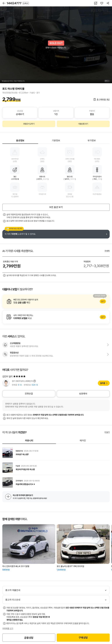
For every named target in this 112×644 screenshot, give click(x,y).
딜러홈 (103, 383)
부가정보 (92, 141)
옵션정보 (20, 141)
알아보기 (56, 301)
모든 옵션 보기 (56, 207)
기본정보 (56, 141)
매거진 (83, 441)
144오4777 (18, 3)
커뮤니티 (29, 441)
